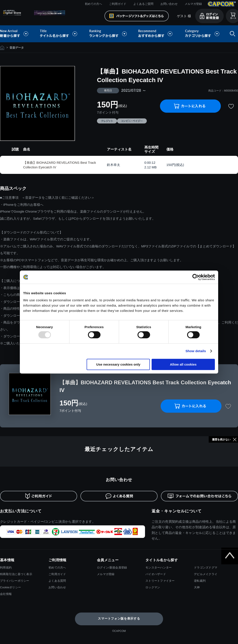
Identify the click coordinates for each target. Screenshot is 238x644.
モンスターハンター (159, 568)
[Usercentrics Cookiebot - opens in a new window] (196, 277)
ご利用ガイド (118, 4)
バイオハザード (156, 574)
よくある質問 (57, 581)
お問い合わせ (169, 4)
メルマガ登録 (193, 4)
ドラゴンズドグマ (206, 568)
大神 (197, 587)
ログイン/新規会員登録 (112, 568)
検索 (232, 34)
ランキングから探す (108, 34)
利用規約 (6, 568)
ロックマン (153, 587)
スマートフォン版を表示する (119, 618)
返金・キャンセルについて (177, 511)
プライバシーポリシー (15, 581)
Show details (196, 351)
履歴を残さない (221, 440)
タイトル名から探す (59, 34)
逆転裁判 (200, 581)
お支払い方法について (21, 511)
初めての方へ (93, 4)
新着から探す (17, 34)
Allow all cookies (183, 364)
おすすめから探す (156, 34)
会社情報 (6, 594)
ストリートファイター (160, 581)
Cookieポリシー (10, 587)
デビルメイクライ (206, 574)
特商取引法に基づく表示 (16, 574)
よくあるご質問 (143, 4)
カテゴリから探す (202, 34)
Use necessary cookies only (118, 364)
